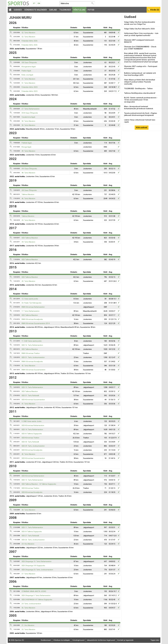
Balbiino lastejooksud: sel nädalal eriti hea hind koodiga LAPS (140, 74)
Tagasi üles (155, 640)
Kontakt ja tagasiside (125, 640)
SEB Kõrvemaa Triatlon (30, 438)
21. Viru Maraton (28, 625)
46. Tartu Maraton (28, 199)
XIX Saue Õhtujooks (29, 63)
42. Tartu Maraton (28, 366)
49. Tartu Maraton (28, 151)
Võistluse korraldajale (62, 640)
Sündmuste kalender (36, 10)
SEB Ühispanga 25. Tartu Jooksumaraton (37, 570)
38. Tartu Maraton (28, 510)
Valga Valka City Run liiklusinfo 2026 (139, 29)
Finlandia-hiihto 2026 (30, 41)
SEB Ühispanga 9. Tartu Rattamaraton (36, 595)
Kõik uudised (142, 128)
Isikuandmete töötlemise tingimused (101, 640)
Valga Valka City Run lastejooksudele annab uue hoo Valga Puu (140, 23)
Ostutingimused (78, 640)
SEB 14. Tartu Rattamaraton (32, 430)
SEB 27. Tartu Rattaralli (30, 536)
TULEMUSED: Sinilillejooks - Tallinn (138, 89)
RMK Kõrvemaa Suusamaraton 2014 (36, 323)
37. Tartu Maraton (28, 574)
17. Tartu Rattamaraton (31, 311)
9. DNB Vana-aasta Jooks (32, 421)
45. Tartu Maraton (28, 220)
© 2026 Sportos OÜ (16, 640)
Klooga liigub (26, 147)
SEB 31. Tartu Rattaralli (30, 396)
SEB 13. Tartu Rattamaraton (32, 480)
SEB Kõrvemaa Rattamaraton (33, 425)
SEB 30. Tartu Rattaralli (30, 442)
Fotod (91, 10)
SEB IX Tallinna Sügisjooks (32, 532)
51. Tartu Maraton (28, 79)
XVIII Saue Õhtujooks (30, 113)
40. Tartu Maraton (28, 454)
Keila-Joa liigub (27, 75)
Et (34, 3)
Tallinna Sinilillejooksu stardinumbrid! (140, 93)
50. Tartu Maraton (28, 121)
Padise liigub (26, 71)
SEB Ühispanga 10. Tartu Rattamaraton (37, 561)
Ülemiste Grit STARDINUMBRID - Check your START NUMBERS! (140, 48)
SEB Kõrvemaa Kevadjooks (32, 450)
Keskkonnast (46, 640)
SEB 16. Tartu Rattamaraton (32, 345)
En (39, 3)
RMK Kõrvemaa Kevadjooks (32, 319)
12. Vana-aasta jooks (30, 299)
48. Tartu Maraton (28, 173)
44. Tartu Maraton (28, 242)
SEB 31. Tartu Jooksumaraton (33, 357)
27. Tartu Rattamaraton (31, 109)
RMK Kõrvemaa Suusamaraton (33, 370)
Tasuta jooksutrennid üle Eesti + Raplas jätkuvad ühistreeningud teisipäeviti (141, 114)
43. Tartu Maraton (28, 281)
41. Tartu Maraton (28, 404)
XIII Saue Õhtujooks (29, 190)
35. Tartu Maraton (28, 629)
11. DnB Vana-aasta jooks (32, 341)
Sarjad (53, 10)
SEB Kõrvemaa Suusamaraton (33, 400)
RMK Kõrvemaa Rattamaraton (33, 307)
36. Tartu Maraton (28, 608)
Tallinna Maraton (28, 194)
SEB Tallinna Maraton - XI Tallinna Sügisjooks (39, 484)
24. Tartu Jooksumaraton (31, 604)
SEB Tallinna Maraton (30, 238)
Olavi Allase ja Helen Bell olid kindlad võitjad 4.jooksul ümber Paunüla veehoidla (140, 82)
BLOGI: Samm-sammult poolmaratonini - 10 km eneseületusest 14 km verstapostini (141, 100)
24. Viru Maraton (28, 544)
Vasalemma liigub (28, 117)
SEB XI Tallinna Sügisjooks (32, 434)
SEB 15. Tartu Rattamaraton (32, 387)
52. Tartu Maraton (28, 33)
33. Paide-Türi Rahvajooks (32, 303)
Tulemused (65, 10)
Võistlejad (79, 10)
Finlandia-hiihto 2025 (30, 87)
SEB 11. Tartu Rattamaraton (32, 527)
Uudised (18, 10)
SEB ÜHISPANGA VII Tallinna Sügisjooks (37, 600)
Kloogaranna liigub (29, 67)
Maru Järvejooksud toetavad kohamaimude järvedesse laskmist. (139, 108)
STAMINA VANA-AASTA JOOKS (34, 591)
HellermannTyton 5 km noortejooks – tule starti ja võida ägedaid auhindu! (141, 34)
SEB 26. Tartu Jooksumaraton (33, 540)
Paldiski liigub (27, 143)
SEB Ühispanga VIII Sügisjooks (33, 566)
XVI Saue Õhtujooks (29, 169)
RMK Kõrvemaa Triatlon (31, 353)
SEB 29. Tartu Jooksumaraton (33, 446)
